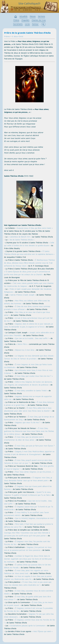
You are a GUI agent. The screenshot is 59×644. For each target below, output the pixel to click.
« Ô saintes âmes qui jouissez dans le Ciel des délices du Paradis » (27, 566)
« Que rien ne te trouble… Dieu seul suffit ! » (32, 339)
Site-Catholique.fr (29, 4)
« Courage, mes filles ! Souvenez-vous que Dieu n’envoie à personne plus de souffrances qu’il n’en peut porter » (27, 533)
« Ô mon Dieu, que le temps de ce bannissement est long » (29, 418)
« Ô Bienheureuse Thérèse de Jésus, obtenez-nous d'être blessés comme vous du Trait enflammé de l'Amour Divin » (29, 263)
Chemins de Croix (39, 20)
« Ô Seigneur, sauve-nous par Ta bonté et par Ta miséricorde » (29, 508)
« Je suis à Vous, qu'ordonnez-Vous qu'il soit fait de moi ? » (28, 320)
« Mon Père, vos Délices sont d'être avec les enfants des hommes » (27, 302)
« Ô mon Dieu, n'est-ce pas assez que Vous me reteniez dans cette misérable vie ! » (28, 584)
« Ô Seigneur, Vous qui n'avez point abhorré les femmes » (28, 488)
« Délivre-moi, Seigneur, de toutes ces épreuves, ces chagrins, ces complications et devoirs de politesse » (28, 384)
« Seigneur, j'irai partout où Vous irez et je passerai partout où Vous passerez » (28, 549)
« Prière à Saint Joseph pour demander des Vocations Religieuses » (28, 291)
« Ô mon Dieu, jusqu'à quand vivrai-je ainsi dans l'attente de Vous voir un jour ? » (28, 462)
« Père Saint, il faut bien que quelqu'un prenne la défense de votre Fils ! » (28, 526)
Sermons (41, 17)
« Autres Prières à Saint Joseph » (22, 295)
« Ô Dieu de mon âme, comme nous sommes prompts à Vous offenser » (27, 308)
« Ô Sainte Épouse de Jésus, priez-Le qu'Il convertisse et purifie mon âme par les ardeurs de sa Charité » (27, 273)
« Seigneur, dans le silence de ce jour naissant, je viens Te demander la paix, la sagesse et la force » (28, 326)
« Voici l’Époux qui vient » (42, 632)
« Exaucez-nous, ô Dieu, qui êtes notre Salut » (34, 228)
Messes (33, 17)
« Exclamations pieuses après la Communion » (28, 626)
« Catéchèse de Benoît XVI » (20, 237)
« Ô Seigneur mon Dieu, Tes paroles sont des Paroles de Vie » (27, 543)
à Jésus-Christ (18, 37)
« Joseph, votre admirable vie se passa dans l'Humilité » (29, 334)
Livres (27, 24)
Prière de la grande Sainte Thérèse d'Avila (27, 33)
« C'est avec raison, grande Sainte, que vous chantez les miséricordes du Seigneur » (29, 285)
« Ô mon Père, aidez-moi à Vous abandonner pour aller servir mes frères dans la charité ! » (28, 410)
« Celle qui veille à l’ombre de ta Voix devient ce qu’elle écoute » (29, 244)
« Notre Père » (22, 344)
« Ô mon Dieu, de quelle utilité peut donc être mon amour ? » (27, 598)
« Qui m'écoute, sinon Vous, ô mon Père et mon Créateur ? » (28, 372)
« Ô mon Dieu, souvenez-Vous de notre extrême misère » (29, 592)
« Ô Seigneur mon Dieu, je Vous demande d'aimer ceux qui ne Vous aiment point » (28, 479)
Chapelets (25, 20)
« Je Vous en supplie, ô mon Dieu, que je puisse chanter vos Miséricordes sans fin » (28, 578)
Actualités (23, 17)
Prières (16, 20)
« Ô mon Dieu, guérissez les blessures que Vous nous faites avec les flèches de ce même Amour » (29, 431)
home (16, 17)
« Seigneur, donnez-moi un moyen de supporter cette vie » (28, 398)
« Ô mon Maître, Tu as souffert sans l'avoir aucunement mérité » (27, 514)
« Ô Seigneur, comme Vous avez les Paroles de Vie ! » (29, 622)
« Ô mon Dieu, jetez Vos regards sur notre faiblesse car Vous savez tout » (26, 572)
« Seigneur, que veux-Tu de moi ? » (28, 423)
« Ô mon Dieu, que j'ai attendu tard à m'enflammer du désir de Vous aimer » (24, 439)
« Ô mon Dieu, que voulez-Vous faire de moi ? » (33, 376)
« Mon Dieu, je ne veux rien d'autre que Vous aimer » (27, 314)
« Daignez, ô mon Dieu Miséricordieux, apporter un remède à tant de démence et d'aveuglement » (29, 453)
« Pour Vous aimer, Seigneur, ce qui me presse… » (33, 472)
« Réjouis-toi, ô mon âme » (25, 350)
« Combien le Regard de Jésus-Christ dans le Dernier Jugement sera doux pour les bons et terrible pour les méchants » (28, 559)
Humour (35, 24)
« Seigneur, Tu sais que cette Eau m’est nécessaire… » (29, 616)
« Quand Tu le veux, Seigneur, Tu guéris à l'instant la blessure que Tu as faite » (28, 494)
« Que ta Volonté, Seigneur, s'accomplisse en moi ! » (29, 520)
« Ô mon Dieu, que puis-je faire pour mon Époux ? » (29, 447)
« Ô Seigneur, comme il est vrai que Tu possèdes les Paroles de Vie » (28, 610)
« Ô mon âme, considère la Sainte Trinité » (31, 391)
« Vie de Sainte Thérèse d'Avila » (21, 240)
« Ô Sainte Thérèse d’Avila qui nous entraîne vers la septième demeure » (29, 253)
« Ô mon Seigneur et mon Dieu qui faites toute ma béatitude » (28, 366)
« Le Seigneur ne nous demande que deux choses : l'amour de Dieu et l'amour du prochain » (29, 357)
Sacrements (18, 24)
